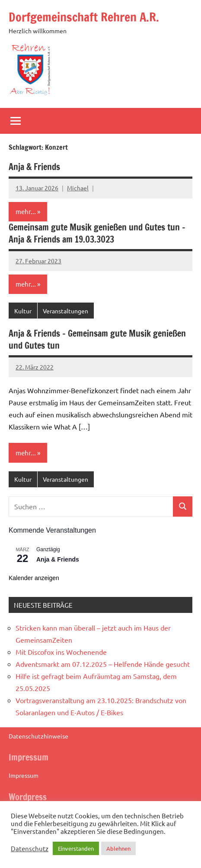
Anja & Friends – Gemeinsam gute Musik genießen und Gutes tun (97, 339)
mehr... (26, 211)
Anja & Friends (34, 167)
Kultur (23, 311)
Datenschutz (30, 849)
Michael (78, 188)
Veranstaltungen (65, 311)
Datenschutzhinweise (38, 736)
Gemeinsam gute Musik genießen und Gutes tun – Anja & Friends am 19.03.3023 (97, 233)
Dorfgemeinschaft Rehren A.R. (84, 17)
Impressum (24, 775)
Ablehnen (118, 848)
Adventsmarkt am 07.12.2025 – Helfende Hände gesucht (103, 664)
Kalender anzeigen (34, 578)
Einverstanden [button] (76, 848)
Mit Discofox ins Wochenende (61, 652)
